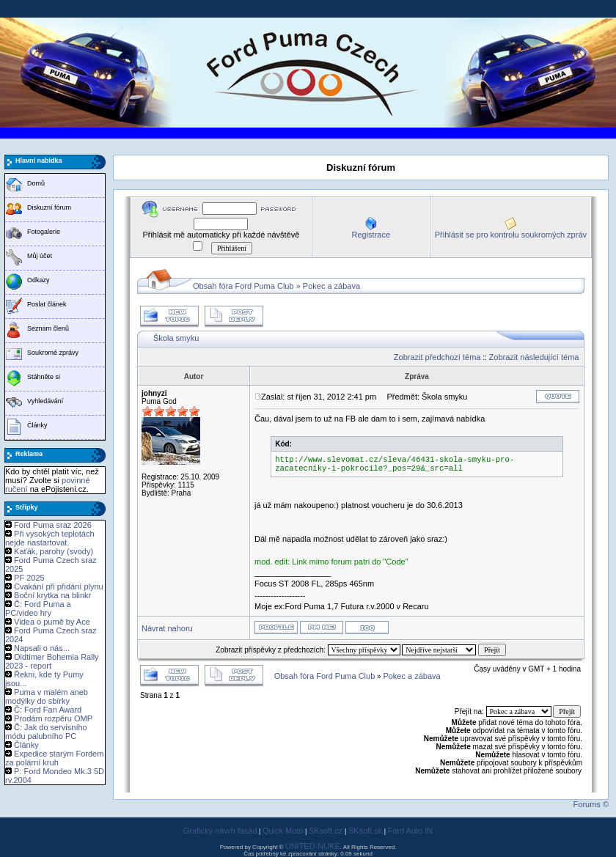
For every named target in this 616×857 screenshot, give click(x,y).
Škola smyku (176, 338)
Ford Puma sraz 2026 (53, 525)
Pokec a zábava (331, 286)
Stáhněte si (44, 377)
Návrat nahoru (167, 628)
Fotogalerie (44, 232)
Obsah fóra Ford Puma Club (243, 286)
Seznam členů (48, 328)
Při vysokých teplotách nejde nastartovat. (50, 538)
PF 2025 (29, 578)
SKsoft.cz (326, 831)
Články (37, 425)
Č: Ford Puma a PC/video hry (38, 608)
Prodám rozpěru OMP (53, 718)
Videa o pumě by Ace (52, 622)
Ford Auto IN (411, 831)
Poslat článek (47, 304)
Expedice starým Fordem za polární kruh (54, 758)
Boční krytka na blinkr (52, 595)
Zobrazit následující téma (534, 357)
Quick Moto (283, 831)
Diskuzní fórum (49, 207)
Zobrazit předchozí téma (437, 357)
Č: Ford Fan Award (48, 710)
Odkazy (38, 280)
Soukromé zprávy (53, 353)
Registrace (371, 235)
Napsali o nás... (42, 648)
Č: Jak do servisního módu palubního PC (46, 732)
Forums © (591, 804)
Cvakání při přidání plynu (59, 586)
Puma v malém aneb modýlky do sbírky (47, 696)
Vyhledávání (45, 401)
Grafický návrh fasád (220, 831)
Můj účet (40, 256)
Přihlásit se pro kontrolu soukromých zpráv (511, 235)
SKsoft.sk (365, 831)
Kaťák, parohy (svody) (54, 551)
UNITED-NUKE (313, 846)
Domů (36, 183)
